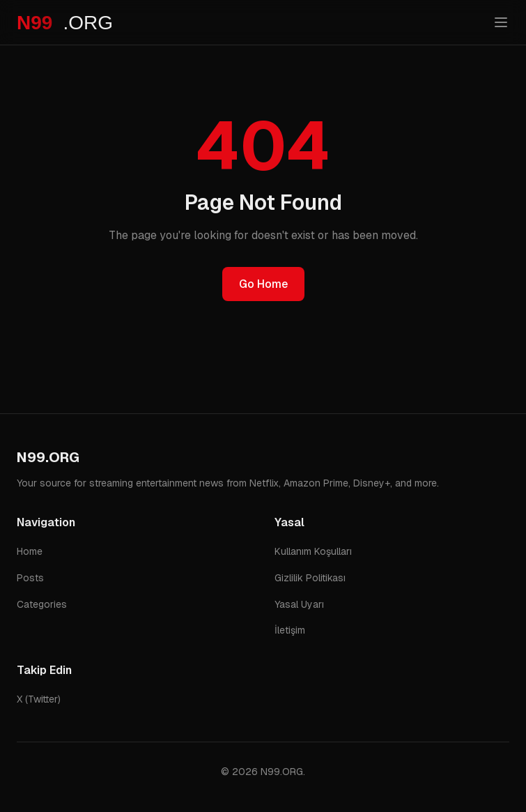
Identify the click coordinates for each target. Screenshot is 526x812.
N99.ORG (48, 457)
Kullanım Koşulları (313, 551)
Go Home (263, 284)
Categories (42, 604)
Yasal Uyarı (299, 604)
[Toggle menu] (501, 22)
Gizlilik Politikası (310, 578)
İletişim (290, 630)
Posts (30, 578)
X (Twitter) (39, 699)
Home (30, 551)
